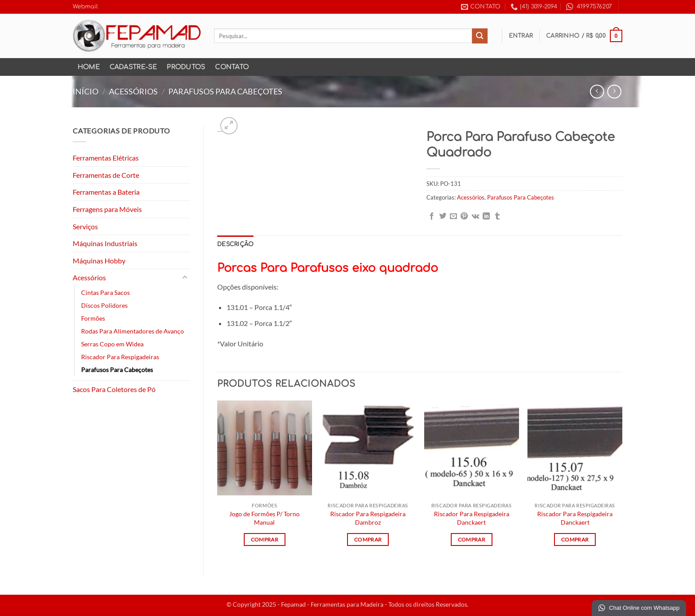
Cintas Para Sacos (105, 292)
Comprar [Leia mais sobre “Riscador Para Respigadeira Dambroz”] (368, 539)
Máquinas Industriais (105, 243)
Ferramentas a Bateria (106, 192)
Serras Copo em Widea (112, 344)
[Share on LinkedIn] (486, 216)
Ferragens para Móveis (107, 209)
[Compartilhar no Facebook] (432, 216)
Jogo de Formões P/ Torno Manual (264, 518)
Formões (93, 318)
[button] (521, 36)
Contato (232, 67)
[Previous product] (614, 92)
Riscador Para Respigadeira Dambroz (368, 518)
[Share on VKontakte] (475, 216)
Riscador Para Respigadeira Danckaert (472, 518)
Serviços (85, 226)
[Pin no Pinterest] (464, 216)
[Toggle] (185, 278)
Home (89, 67)
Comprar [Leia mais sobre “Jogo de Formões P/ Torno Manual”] (265, 539)
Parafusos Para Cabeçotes (225, 91)
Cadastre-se (133, 67)
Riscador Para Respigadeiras (120, 357)
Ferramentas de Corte (106, 175)
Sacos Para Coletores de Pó (114, 389)
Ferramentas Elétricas (106, 158)
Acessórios (133, 91)
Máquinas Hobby (99, 261)
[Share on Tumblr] (497, 216)
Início (86, 91)
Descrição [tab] (235, 244)
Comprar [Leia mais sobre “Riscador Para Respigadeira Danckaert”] (472, 539)
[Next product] (597, 92)
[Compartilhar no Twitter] (443, 216)
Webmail (85, 7)
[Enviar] (480, 36)
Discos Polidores (104, 305)
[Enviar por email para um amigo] (453, 216)
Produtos (186, 67)
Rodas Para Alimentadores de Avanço (133, 331)
